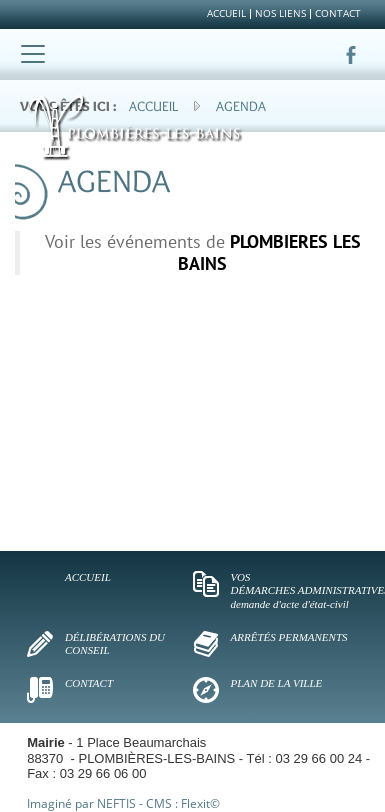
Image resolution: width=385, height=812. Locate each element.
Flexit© (200, 803)
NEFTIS (116, 803)
